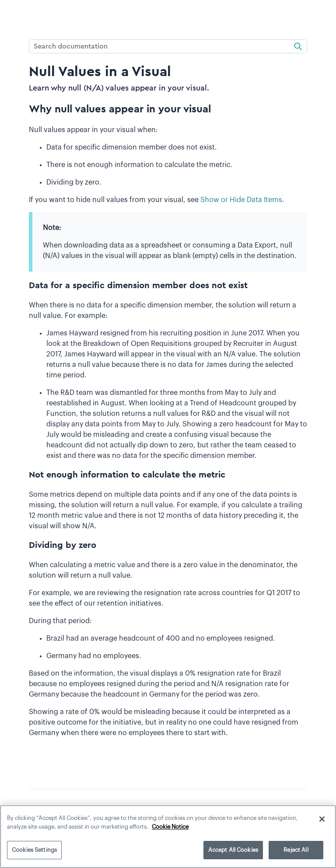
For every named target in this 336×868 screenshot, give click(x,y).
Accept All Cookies (233, 850)
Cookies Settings (34, 850)
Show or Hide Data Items (241, 200)
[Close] (322, 819)
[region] (168, 837)
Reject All (296, 850)
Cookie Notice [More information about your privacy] (170, 827)
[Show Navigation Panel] (12, 15)
